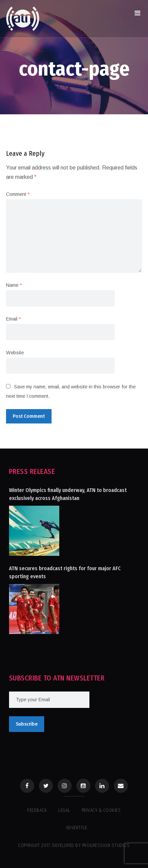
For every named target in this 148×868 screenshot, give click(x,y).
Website (15, 353)
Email (13, 319)
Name (14, 285)
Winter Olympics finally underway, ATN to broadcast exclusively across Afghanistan (68, 494)
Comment (18, 194)
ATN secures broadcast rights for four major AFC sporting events (65, 572)
